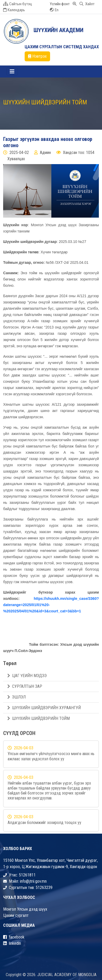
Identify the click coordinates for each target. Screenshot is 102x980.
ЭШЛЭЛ (17, 697)
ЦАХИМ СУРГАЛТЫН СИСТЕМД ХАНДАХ (62, 47)
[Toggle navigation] (12, 71)
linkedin (12, 943)
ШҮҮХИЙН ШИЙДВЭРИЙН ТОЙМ (39, 718)
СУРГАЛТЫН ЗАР (25, 686)
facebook (14, 937)
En (54, 10)
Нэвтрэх (37, 56)
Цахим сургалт (16, 915)
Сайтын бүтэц (18, 4)
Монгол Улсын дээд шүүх (25, 909)
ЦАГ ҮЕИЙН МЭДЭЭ (27, 676)
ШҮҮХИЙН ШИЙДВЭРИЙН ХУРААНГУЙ (44, 708)
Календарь (14, 10)
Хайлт (87, 4)
